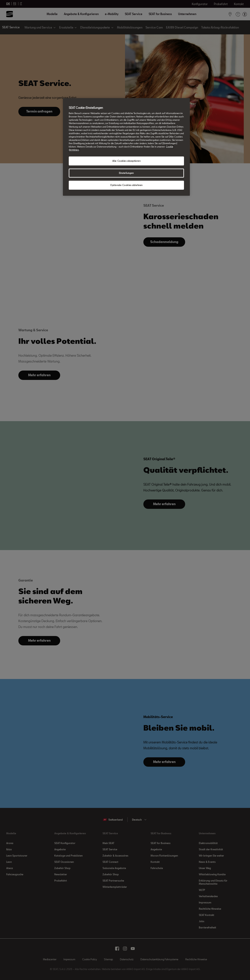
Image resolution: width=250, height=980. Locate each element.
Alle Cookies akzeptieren (126, 161)
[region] (126, 147)
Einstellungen (126, 173)
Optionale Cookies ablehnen (126, 185)
